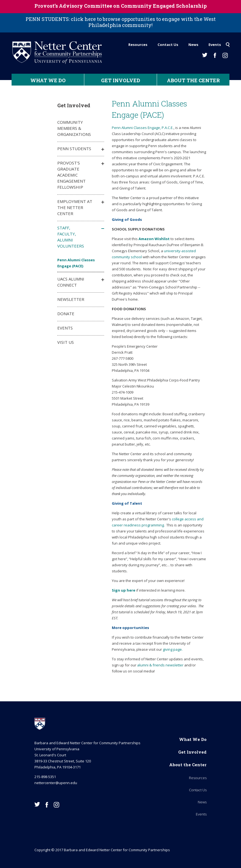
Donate (66, 314)
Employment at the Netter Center (75, 207)
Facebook (215, 55)
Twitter (205, 55)
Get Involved (121, 80)
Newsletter (71, 299)
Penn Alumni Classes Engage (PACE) (76, 263)
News (193, 45)
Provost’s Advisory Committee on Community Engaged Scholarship (121, 6)
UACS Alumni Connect (71, 282)
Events (215, 45)
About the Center (193, 80)
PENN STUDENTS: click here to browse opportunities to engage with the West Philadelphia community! (121, 22)
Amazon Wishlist (155, 239)
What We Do (48, 80)
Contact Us (168, 45)
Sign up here (124, 590)
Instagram (225, 55)
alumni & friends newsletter (160, 665)
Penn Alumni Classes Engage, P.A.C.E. (143, 128)
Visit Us (66, 342)
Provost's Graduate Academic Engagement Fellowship (71, 175)
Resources (138, 45)
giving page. (173, 649)
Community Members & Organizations (74, 128)
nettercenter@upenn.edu (56, 783)
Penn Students (74, 149)
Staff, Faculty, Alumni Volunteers (71, 237)
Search (228, 43)
